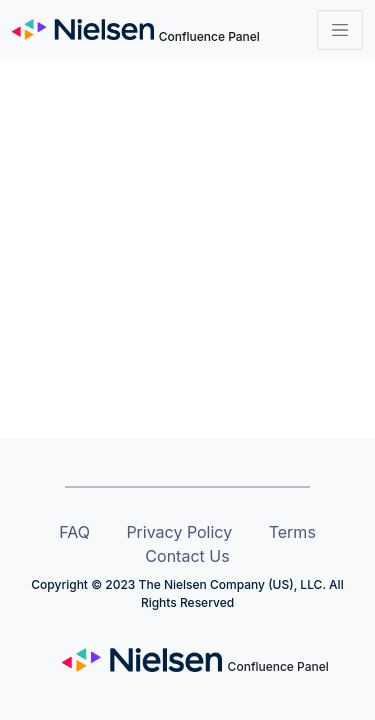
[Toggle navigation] (340, 30)
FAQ (74, 532)
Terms (292, 532)
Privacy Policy (179, 532)
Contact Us (187, 556)
